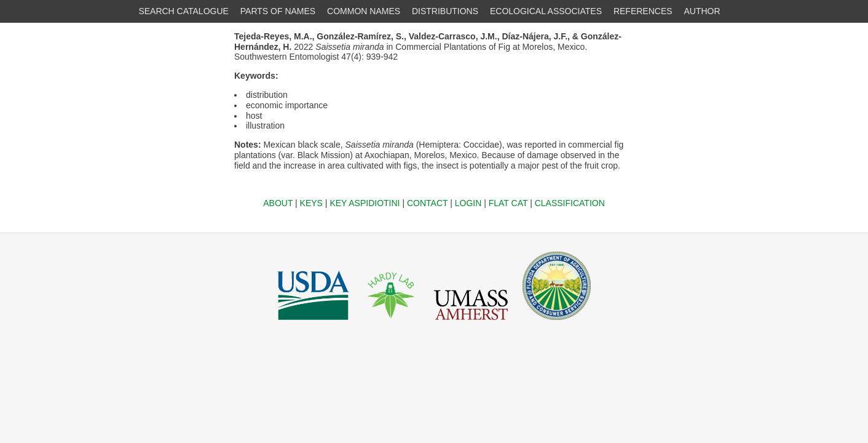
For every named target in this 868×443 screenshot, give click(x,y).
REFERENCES (643, 11)
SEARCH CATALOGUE (183, 11)
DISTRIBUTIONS (445, 11)
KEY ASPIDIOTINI (365, 203)
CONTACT (427, 203)
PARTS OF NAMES (278, 11)
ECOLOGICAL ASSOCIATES (546, 11)
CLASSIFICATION (570, 203)
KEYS (311, 203)
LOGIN (468, 203)
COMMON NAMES (364, 11)
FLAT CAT (508, 203)
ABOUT (278, 203)
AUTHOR (702, 11)
